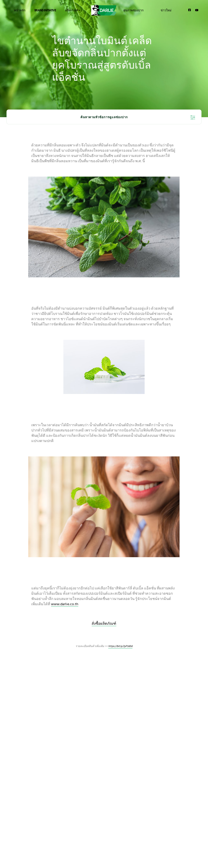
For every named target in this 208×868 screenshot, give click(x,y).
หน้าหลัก (20, 10)
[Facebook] (190, 10)
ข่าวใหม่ (166, 10)
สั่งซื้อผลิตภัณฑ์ (104, 624)
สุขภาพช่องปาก (133, 10)
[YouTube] (197, 10)
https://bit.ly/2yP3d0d (120, 646)
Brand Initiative (45, 10)
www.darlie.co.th (65, 604)
